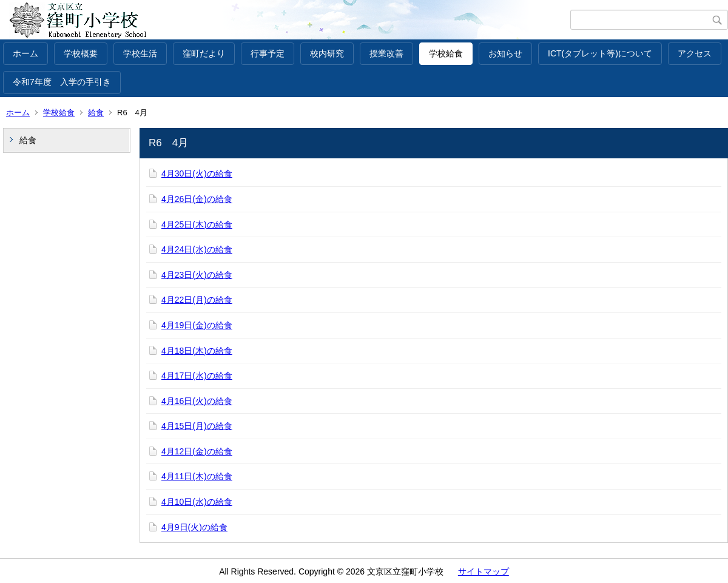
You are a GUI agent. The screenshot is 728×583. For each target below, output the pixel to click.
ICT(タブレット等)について (600, 53)
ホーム (25, 53)
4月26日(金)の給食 (197, 199)
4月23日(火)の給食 (197, 275)
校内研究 (327, 53)
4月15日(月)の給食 (197, 426)
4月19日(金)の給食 (197, 325)
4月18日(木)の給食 (197, 351)
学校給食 (446, 53)
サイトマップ (484, 571)
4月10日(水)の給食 (197, 502)
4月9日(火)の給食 (194, 527)
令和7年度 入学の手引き (62, 82)
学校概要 (81, 53)
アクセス (695, 53)
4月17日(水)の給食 (197, 376)
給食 (96, 113)
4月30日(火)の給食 (197, 174)
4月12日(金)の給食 (197, 451)
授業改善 (386, 53)
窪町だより (204, 53)
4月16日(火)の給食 (197, 401)
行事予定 (268, 53)
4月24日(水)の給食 (197, 249)
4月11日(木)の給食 (197, 476)
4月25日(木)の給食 (197, 224)
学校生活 (140, 53)
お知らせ (505, 53)
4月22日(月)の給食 (197, 300)
